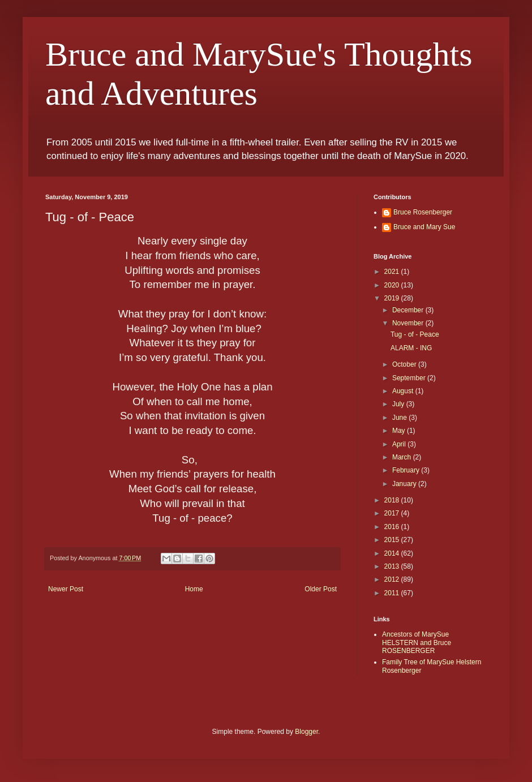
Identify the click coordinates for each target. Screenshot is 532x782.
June (400, 418)
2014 (393, 553)
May (400, 431)
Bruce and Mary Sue (424, 227)
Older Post (321, 589)
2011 (393, 593)
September (410, 378)
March (403, 457)
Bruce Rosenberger (423, 212)
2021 (393, 272)
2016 (393, 527)
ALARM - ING (411, 348)
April (400, 444)
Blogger (306, 732)
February (407, 470)
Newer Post (66, 589)
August (404, 391)
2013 (393, 566)
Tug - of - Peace (415, 334)
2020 (393, 285)
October (405, 364)
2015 (393, 540)
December (409, 310)
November (409, 323)
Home (194, 589)
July (399, 404)
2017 (393, 513)
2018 (393, 500)
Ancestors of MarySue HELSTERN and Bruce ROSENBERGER (417, 643)
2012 (393, 579)
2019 (393, 298)
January (405, 484)
